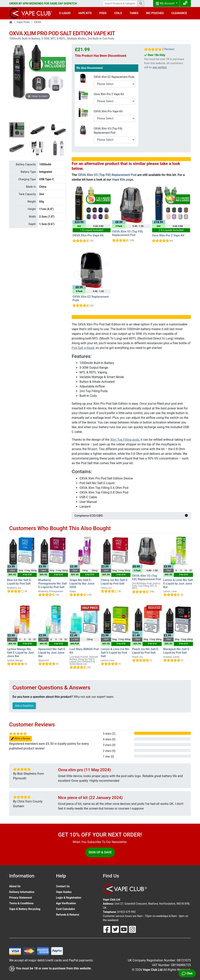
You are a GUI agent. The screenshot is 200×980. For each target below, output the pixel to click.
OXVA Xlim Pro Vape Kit (108, 111)
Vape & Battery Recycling (25, 909)
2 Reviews (168, 49)
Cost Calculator (66, 909)
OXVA (37, 22)
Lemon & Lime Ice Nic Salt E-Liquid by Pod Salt (115, 653)
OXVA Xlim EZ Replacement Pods (114, 77)
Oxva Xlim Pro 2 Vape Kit (109, 94)
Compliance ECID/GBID (131, 516)
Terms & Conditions (21, 903)
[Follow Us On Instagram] (132, 929)
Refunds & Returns (68, 915)
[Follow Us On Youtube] (124, 929)
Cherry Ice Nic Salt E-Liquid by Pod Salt (115, 582)
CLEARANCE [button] (179, 13)
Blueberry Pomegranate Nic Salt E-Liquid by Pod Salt (53, 584)
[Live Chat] (187, 973)
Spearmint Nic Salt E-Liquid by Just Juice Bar (52, 653)
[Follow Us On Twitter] (116, 929)
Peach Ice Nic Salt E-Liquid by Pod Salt (146, 651)
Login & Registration (69, 898)
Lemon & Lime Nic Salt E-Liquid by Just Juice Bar (178, 584)
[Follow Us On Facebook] (107, 929)
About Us (15, 886)
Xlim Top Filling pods (125, 440)
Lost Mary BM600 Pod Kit (84, 651)
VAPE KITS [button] (85, 13)
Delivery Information (22, 892)
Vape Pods (23, 22)
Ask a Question (24, 706)
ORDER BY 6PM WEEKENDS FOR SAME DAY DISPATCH (43, 4)
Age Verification (66, 903)
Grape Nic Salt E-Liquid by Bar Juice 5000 (82, 584)
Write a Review (21, 739)
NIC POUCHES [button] (155, 13)
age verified (160, 67)
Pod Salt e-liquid (83, 348)
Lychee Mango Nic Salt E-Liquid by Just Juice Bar (20, 653)
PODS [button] (103, 13)
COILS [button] (118, 13)
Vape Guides (64, 892)
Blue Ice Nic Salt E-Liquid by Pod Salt (19, 582)
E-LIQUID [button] (65, 13)
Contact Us (63, 886)
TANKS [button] (134, 13)
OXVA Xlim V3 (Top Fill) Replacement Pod (108, 131)
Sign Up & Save (100, 852)
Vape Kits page (123, 180)
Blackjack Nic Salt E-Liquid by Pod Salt (177, 651)
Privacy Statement (21, 898)
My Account (165, 4)
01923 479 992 (127, 912)
